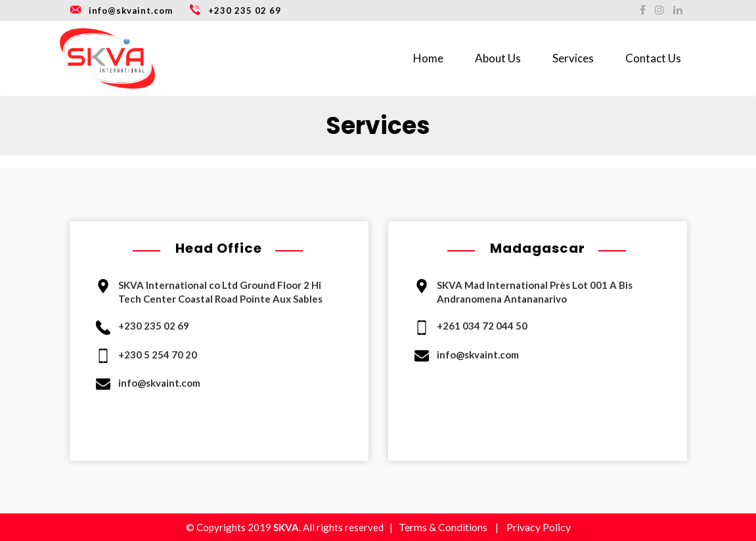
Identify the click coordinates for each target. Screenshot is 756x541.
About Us (498, 58)
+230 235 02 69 (235, 9)
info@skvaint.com (121, 9)
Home (428, 58)
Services (573, 58)
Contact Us (653, 58)
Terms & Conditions (443, 527)
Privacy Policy (539, 527)
